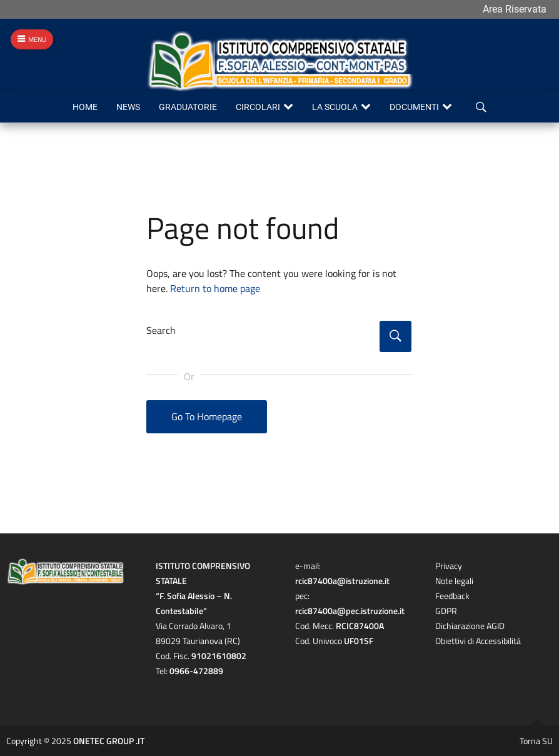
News (128, 107)
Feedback (452, 596)
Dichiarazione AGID (470, 626)
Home (85, 107)
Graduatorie (188, 107)
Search (161, 330)
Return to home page (215, 288)
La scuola (335, 107)
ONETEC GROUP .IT (109, 741)
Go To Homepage (207, 416)
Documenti (414, 107)
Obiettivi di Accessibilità (478, 641)
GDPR (446, 611)
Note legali (454, 581)
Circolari (258, 107)
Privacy (449, 566)
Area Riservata (515, 9)
